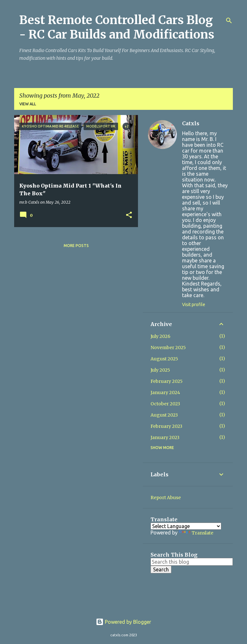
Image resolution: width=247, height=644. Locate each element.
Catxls (191, 123)
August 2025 (164, 359)
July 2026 (160, 336)
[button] (129, 215)
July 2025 (160, 370)
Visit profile (194, 304)
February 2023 (166, 426)
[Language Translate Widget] (186, 526)
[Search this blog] (192, 562)
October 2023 (165, 404)
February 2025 (167, 381)
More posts (76, 246)
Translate (196, 533)
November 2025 (168, 348)
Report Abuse (166, 498)
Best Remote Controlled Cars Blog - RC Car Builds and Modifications (117, 27)
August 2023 (164, 415)
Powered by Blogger (123, 622)
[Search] (229, 21)
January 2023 (165, 437)
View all (28, 104)
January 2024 (165, 393)
